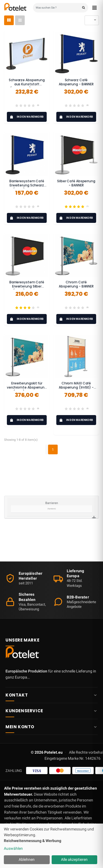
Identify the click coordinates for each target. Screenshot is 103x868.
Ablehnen (27, 859)
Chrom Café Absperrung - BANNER (76, 284)
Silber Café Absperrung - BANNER (76, 183)
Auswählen (13, 848)
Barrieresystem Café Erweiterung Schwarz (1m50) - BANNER (27, 185)
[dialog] (51, 846)
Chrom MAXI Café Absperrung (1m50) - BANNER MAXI (76, 387)
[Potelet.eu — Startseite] (23, 654)
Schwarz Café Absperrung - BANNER (76, 82)
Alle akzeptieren (74, 859)
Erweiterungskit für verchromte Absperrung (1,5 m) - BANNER (27, 387)
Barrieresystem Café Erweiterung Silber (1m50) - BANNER (27, 286)
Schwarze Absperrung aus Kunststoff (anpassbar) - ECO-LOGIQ (27, 86)
